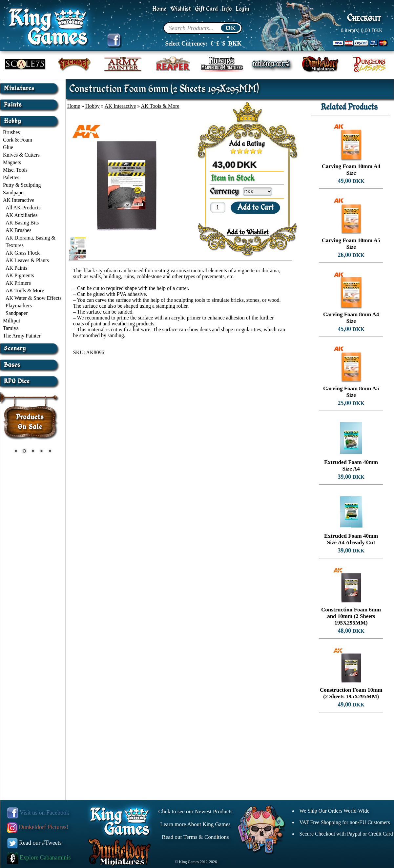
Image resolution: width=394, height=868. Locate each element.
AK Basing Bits (22, 223)
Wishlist (181, 9)
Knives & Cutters (21, 155)
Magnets (12, 162)
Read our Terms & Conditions (195, 837)
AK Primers (18, 283)
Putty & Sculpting (22, 185)
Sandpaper (14, 193)
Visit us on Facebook (38, 813)
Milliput (11, 321)
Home (159, 9)
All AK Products (23, 208)
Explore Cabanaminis (39, 858)
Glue (8, 147)
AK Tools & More (25, 290)
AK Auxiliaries (21, 215)
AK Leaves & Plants (27, 260)
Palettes (11, 177)
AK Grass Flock (23, 253)
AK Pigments (20, 275)
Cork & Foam (18, 140)
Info (227, 9)
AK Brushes (19, 230)
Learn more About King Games (195, 824)
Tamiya (11, 328)
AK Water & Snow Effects (34, 298)
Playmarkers (19, 306)
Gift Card (206, 9)
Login (242, 9)
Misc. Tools (15, 170)
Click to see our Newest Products (195, 811)
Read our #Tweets (34, 843)
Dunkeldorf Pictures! (38, 827)
